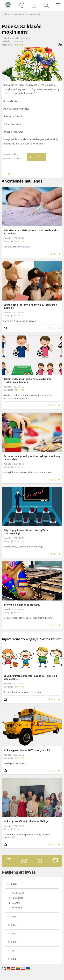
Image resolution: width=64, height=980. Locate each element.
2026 (14, 884)
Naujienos (19, 14)
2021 (14, 951)
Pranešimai (34, 14)
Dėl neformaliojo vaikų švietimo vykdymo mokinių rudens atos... (32, 458)
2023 (14, 934)
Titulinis (6, 14)
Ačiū (35, 157)
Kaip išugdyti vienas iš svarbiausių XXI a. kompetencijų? (26, 532)
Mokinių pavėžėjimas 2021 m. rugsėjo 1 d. (27, 750)
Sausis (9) (17, 908)
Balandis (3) (18, 893)
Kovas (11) (17, 898)
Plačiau (52, 254)
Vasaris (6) (18, 903)
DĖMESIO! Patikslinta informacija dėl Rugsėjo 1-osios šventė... (31, 677)
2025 (14, 917)
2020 (14, 959)
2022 (14, 942)
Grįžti (11, 174)
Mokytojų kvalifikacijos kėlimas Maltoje (26, 821)
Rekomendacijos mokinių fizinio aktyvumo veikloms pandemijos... (27, 381)
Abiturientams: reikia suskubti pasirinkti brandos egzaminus (31, 232)
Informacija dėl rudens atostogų (22, 605)
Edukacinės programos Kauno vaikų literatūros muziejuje (30, 306)
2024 (14, 925)
